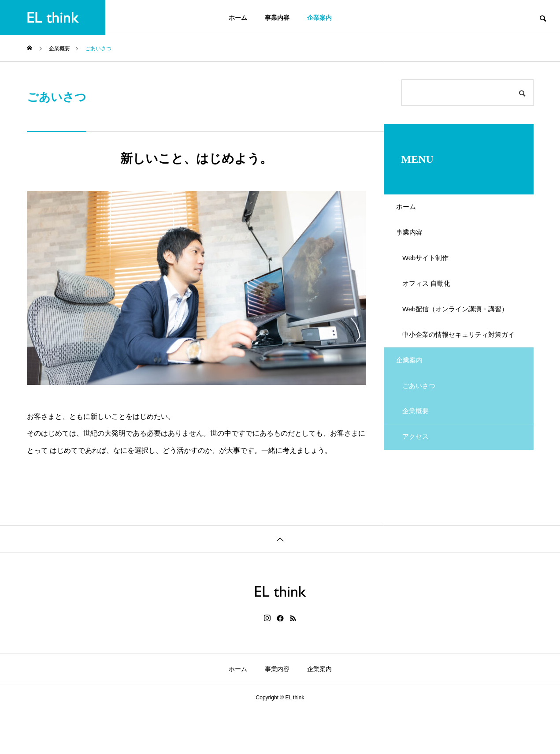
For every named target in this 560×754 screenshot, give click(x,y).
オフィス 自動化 (433, 302)
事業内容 (277, 18)
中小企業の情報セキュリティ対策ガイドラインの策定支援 (460, 370)
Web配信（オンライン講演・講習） (457, 339)
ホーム (238, 18)
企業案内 (319, 18)
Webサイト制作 (432, 271)
